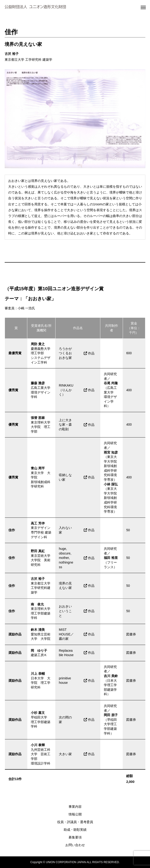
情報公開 (75, 814)
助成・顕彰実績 (75, 830)
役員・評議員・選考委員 (75, 822)
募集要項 (75, 837)
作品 (89, 353)
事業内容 (75, 807)
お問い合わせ (75, 845)
